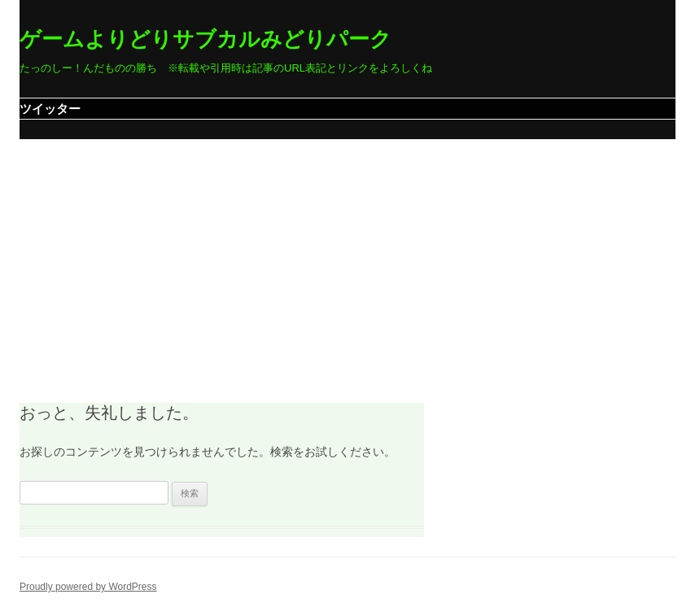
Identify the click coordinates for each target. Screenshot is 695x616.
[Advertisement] (347, 261)
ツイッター (50, 109)
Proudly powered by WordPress (88, 587)
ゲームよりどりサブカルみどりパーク (205, 39)
